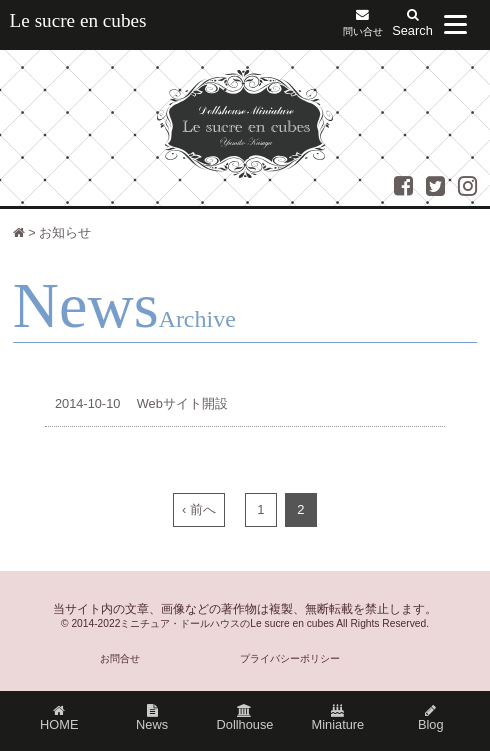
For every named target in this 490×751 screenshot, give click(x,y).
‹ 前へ (199, 509)
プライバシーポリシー (290, 658)
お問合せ (120, 658)
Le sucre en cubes (78, 20)
